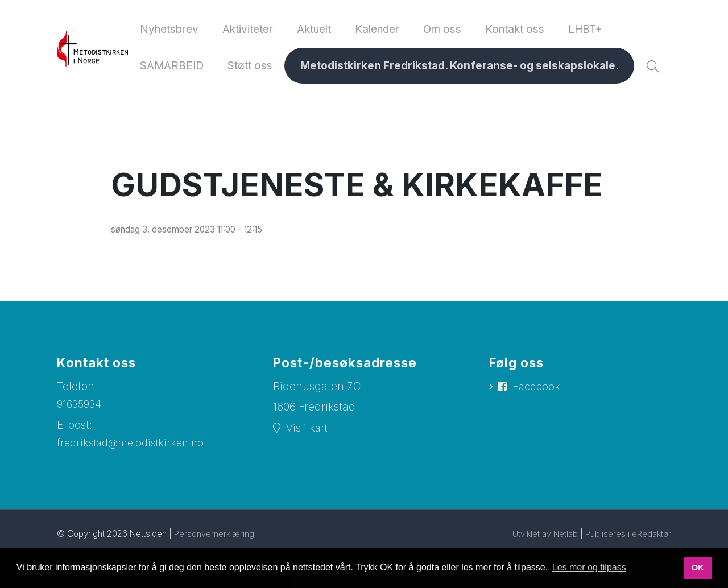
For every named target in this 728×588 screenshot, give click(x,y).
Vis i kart (308, 469)
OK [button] (698, 568)
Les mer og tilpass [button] (589, 567)
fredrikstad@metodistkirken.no (135, 484)
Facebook (538, 428)
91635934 (81, 445)
